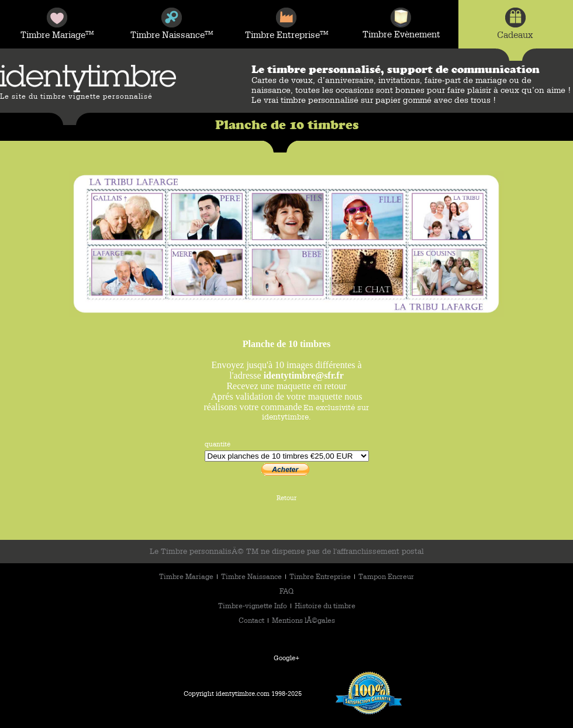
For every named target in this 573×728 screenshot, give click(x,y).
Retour (286, 498)
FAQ (286, 591)
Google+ (286, 658)
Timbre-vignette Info (253, 605)
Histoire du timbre (325, 605)
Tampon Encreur (386, 576)
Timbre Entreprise (321, 576)
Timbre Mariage (187, 576)
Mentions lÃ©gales (303, 620)
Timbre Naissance (252, 576)
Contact (252, 620)
